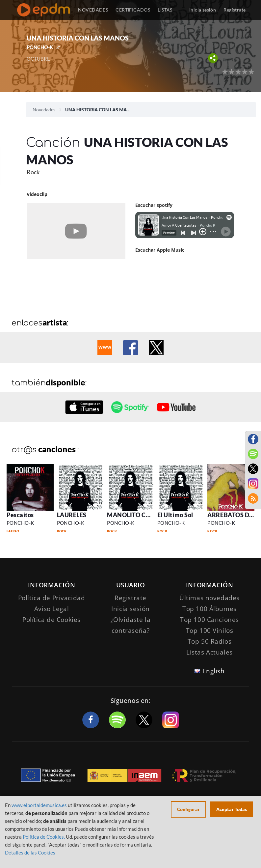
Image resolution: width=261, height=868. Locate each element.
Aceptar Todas (232, 809)
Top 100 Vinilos (210, 630)
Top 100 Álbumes (209, 609)
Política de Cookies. (44, 837)
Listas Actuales (209, 652)
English (214, 671)
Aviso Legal (52, 609)
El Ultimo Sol (175, 515)
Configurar (188, 809)
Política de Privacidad (52, 598)
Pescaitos (20, 515)
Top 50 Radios (209, 641)
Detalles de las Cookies (30, 853)
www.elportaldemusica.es (39, 805)
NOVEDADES (93, 10)
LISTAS (165, 10)
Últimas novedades (209, 598)
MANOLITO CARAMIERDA (145, 515)
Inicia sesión (203, 10)
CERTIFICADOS (133, 10)
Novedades (44, 110)
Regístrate (235, 10)
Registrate (130, 598)
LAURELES (72, 515)
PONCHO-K (40, 47)
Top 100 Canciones (209, 620)
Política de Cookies (52, 620)
